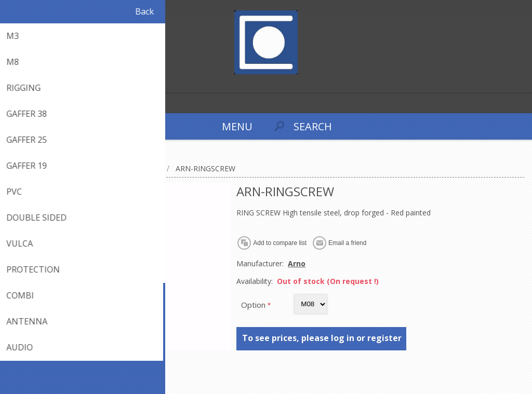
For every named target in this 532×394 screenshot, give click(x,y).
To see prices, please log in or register (322, 338)
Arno (297, 263)
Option (254, 305)
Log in (30, 83)
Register (10, 83)
